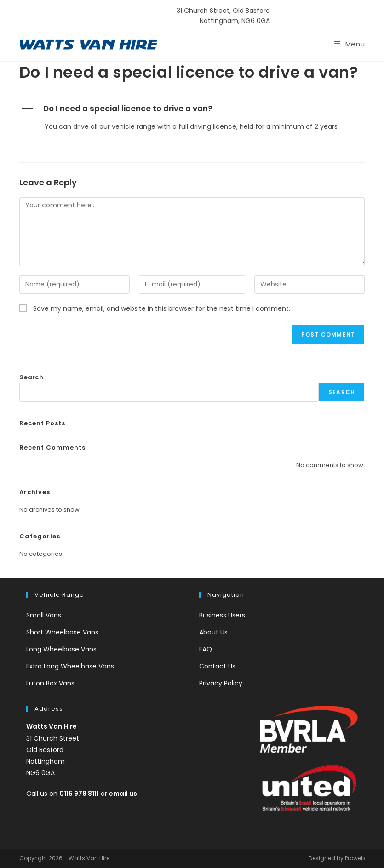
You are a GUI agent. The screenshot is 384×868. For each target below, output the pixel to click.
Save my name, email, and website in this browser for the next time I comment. (162, 308)
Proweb (355, 858)
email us (123, 794)
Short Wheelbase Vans (62, 632)
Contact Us (217, 666)
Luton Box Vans (50, 683)
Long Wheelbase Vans (61, 649)
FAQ (206, 649)
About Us (213, 632)
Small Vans (44, 615)
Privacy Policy (221, 683)
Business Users (222, 615)
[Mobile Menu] (350, 44)
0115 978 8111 (318, 16)
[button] (192, 109)
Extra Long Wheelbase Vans (70, 666)
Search (31, 377)
